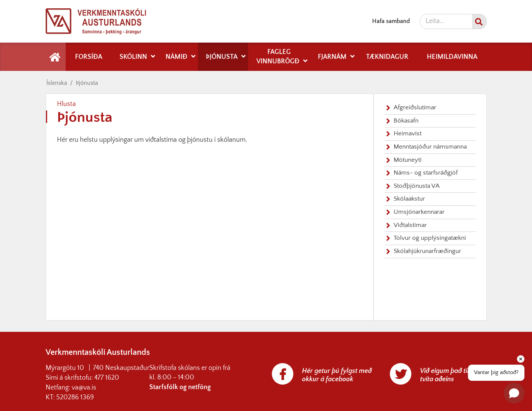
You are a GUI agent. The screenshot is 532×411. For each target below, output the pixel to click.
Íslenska (57, 83)
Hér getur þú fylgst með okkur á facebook (337, 375)
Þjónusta (87, 83)
